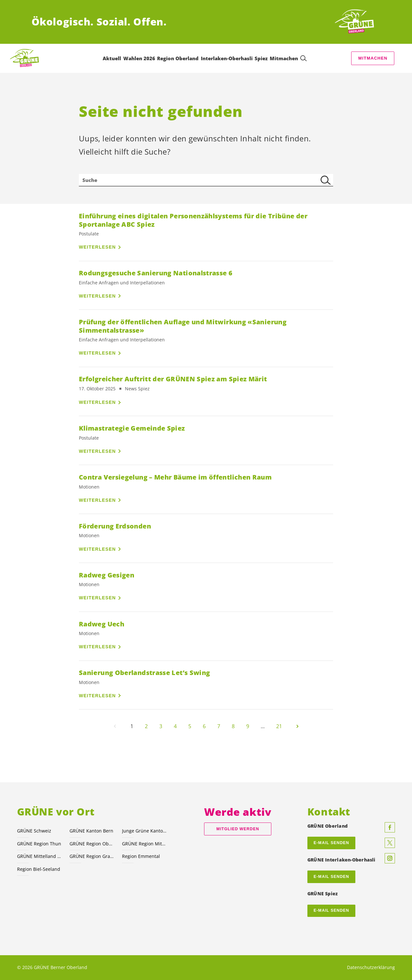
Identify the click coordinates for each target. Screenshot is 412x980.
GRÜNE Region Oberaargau (92, 844)
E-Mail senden (331, 877)
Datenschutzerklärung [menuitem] (371, 967)
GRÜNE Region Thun (39, 844)
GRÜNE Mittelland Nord (39, 856)
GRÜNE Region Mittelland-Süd (144, 844)
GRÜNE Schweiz (34, 831)
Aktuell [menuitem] (112, 58)
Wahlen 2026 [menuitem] (139, 58)
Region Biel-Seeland (39, 869)
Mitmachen (373, 58)
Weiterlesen (97, 247)
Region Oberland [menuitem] (178, 58)
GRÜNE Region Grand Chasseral (92, 856)
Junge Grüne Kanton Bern (144, 831)
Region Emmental (141, 856)
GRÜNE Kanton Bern (91, 831)
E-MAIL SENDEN (331, 843)
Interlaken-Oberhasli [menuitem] (227, 58)
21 (279, 726)
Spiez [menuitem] (261, 58)
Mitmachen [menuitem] (284, 58)
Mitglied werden (238, 829)
